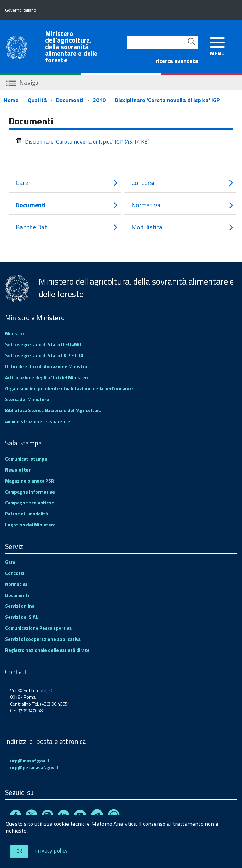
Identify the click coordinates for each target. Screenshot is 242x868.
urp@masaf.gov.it (30, 761)
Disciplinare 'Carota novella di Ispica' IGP (167, 100)
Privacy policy (51, 850)
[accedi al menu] (218, 46)
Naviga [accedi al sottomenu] (23, 82)
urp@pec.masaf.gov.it (35, 768)
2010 (99, 100)
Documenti (70, 100)
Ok (19, 851)
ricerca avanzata (177, 61)
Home (11, 100)
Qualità (37, 100)
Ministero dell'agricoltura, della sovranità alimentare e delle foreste (71, 47)
